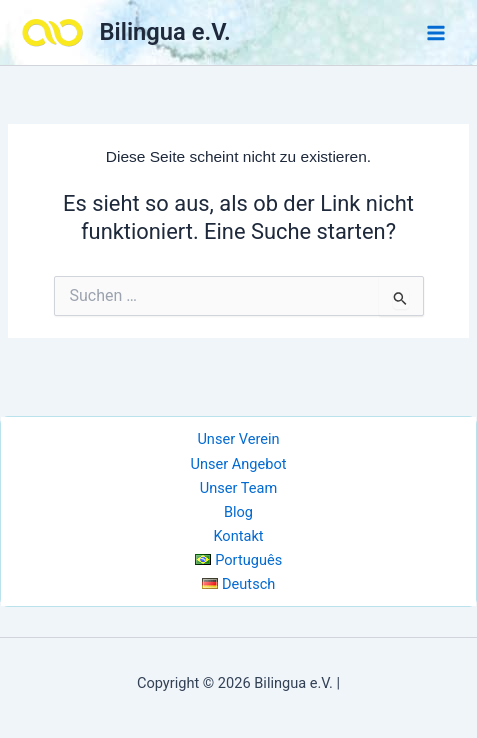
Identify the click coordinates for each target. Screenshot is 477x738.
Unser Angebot (238, 464)
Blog (238, 512)
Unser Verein (238, 439)
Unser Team (238, 488)
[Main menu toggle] (436, 33)
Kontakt (238, 536)
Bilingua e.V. (165, 32)
